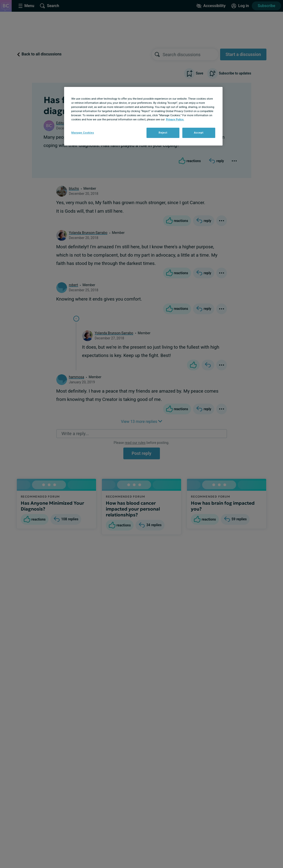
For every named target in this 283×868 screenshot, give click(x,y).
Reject (163, 133)
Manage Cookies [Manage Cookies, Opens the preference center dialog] (83, 133)
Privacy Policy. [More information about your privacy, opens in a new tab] (175, 119)
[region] (143, 116)
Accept (199, 133)
